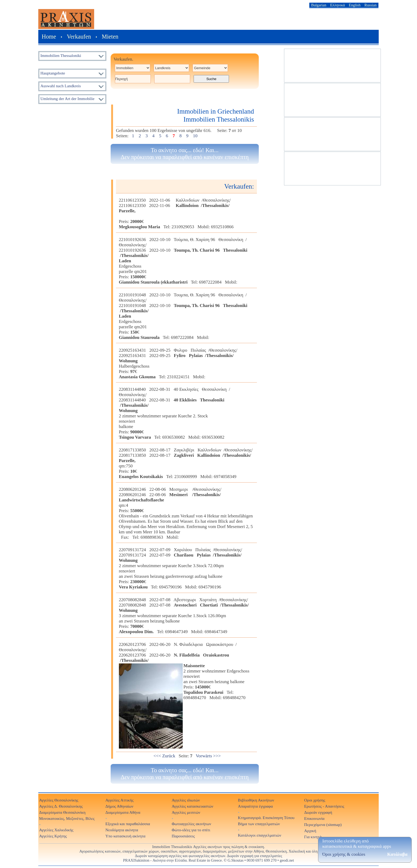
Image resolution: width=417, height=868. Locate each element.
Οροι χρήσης (315, 800)
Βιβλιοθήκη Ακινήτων (256, 800)
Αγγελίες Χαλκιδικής (56, 830)
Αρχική (310, 831)
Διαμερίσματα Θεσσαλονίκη (62, 812)
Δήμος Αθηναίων (119, 806)
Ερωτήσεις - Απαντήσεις (324, 806)
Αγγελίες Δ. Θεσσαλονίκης (61, 806)
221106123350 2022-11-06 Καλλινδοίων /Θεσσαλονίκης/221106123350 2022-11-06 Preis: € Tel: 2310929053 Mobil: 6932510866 (176, 213)
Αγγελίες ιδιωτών (186, 800)
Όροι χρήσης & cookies (344, 854)
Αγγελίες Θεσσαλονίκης (59, 800)
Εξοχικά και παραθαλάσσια (128, 824)
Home (49, 37)
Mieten (110, 37)
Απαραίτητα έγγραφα (255, 806)
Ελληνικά (338, 5)
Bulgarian (319, 5)
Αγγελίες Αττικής (119, 800)
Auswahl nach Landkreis (61, 86)
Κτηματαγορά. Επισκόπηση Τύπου (266, 818)
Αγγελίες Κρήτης (53, 836)
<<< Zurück (164, 756)
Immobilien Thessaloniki (61, 55)
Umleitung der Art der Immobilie (67, 99)
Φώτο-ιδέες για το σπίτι (191, 830)
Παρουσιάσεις (183, 836)
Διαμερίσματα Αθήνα (123, 812)
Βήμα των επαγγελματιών (259, 824)
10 (195, 136)
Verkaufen (79, 37)
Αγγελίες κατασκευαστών (192, 806)
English (355, 5)
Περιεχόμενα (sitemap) (323, 825)
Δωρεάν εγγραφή (318, 812)
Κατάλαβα (397, 854)
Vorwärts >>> (208, 756)
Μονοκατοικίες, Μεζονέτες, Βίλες (67, 818)
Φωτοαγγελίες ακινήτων (191, 824)
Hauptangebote (53, 73)
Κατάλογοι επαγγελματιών (260, 835)
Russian (370, 5)
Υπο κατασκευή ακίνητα (125, 836)
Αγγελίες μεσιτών (186, 812)
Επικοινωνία (314, 818)
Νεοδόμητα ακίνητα (122, 830)
